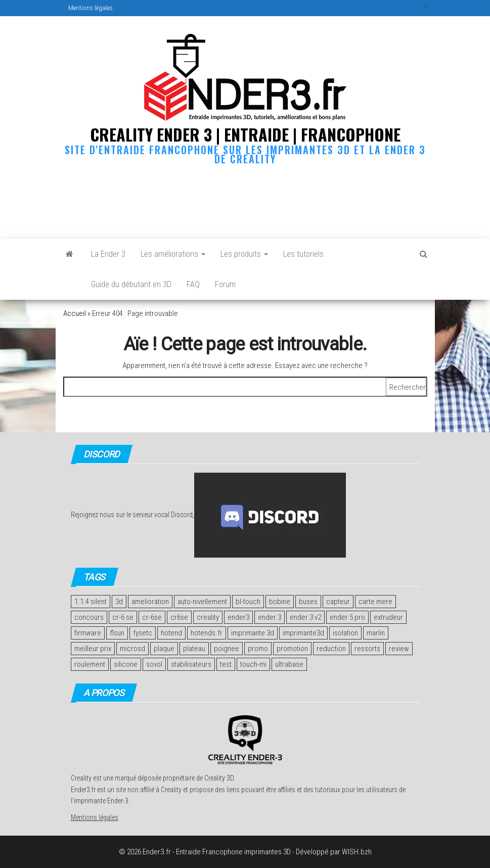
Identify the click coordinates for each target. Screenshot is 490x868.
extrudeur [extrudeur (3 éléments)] (388, 617)
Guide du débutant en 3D (131, 284)
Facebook (427, 8)
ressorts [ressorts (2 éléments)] (367, 649)
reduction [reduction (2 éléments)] (331, 649)
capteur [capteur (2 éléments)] (338, 602)
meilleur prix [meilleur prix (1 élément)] (93, 649)
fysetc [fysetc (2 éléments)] (143, 633)
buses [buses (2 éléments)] (308, 602)
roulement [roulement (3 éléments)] (90, 664)
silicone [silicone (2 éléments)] (126, 664)
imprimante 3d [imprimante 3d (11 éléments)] (253, 633)
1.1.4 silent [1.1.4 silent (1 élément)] (91, 602)
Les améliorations (173, 254)
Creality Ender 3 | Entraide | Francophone (245, 134)
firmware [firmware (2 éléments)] (88, 633)
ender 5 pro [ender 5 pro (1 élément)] (347, 617)
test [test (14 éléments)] (226, 664)
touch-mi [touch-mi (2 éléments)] (253, 664)
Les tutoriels (303, 254)
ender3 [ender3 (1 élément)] (238, 617)
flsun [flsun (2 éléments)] (117, 633)
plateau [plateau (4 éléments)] (194, 649)
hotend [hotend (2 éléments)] (171, 633)
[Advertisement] (247, 200)
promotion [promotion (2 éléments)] (292, 649)
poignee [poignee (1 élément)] (227, 649)
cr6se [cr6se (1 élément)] (179, 617)
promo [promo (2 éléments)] (258, 649)
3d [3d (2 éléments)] (119, 602)
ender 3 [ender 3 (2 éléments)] (270, 617)
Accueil (75, 313)
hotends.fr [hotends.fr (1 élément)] (207, 633)
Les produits (244, 254)
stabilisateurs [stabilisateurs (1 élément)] (191, 664)
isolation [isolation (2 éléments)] (345, 633)
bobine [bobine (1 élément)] (280, 602)
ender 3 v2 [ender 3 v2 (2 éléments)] (305, 617)
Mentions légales (91, 8)
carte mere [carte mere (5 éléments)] (375, 602)
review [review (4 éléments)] (399, 649)
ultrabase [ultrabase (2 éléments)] (289, 664)
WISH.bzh (357, 852)
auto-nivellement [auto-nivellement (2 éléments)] (202, 602)
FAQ (193, 284)
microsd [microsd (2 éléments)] (132, 649)
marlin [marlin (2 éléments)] (376, 633)
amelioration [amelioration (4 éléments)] (150, 602)
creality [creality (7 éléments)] (208, 617)
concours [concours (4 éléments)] (89, 617)
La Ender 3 (108, 254)
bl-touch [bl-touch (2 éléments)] (248, 602)
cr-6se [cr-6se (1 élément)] (152, 617)
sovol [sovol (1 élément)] (154, 664)
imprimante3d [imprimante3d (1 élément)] (303, 633)
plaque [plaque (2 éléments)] (164, 649)
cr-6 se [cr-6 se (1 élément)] (123, 617)
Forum (225, 284)
